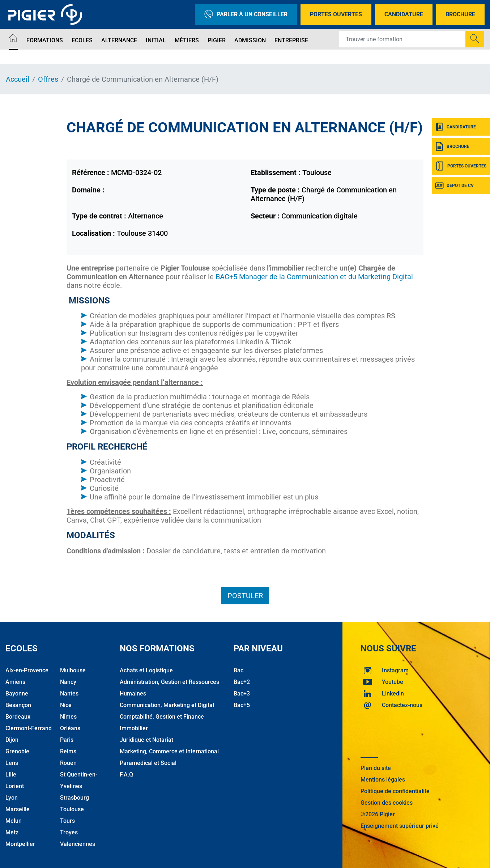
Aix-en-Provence (27, 670)
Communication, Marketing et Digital (167, 705)
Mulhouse (73, 670)
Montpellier (20, 844)
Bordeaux (18, 717)
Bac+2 (242, 682)
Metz (12, 832)
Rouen (68, 763)
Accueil (18, 79)
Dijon (12, 740)
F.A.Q (126, 775)
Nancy (68, 682)
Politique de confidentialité (395, 791)
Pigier (217, 40)
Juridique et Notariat (146, 740)
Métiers (187, 40)
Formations (45, 40)
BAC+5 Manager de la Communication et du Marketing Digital (313, 277)
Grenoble (17, 751)
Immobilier (134, 728)
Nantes (69, 693)
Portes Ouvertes (336, 14)
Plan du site (376, 768)
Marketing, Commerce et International (169, 751)
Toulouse (72, 809)
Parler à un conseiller (246, 15)
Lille (11, 775)
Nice (66, 705)
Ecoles (82, 40)
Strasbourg (74, 798)
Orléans (70, 728)
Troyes (69, 832)
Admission (250, 40)
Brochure (460, 14)
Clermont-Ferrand (29, 728)
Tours (67, 821)
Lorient (15, 786)
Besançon (18, 705)
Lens (12, 763)
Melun (14, 821)
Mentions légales (383, 780)
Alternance (119, 40)
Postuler (245, 596)
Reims (68, 751)
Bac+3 (242, 693)
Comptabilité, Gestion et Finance (162, 717)
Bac (238, 670)
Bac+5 (242, 705)
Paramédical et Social (148, 763)
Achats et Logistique (146, 670)
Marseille (18, 809)
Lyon (12, 798)
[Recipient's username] (402, 39)
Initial (156, 40)
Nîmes (68, 717)
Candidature (404, 14)
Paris (67, 740)
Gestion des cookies (387, 803)
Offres (48, 79)
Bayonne (17, 693)
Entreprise (291, 40)
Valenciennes (78, 844)
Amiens (15, 682)
